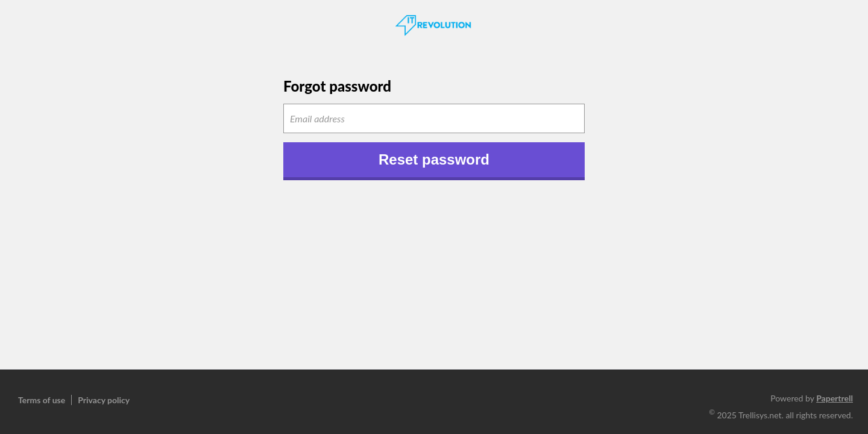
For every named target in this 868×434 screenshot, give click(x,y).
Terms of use (42, 400)
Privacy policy (104, 400)
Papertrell (835, 398)
